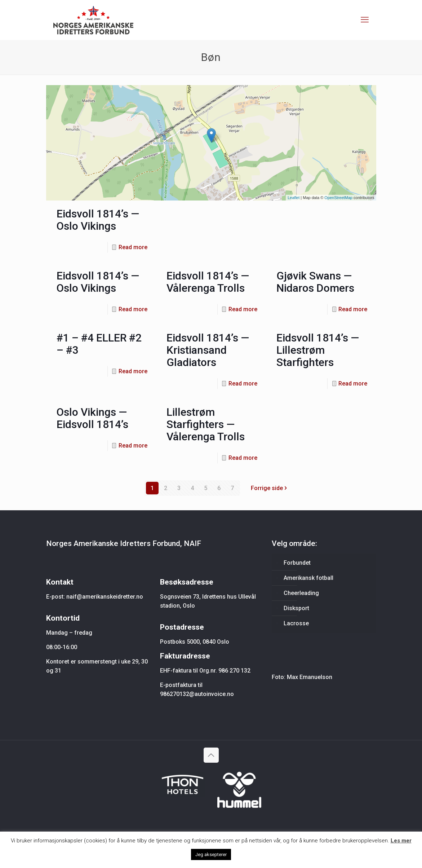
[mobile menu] (365, 20)
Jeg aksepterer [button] (211, 854)
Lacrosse (296, 623)
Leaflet (294, 198)
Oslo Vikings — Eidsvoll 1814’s (92, 418)
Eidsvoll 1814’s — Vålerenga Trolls (208, 282)
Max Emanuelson (310, 677)
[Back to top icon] (211, 755)
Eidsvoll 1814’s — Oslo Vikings (98, 220)
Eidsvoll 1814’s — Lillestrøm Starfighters (318, 350)
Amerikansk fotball (308, 578)
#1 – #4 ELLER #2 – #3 (99, 344)
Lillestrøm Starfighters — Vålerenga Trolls (206, 424)
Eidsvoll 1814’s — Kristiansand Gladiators (208, 350)
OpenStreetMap (338, 198)
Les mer (401, 841)
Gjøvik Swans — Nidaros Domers (315, 282)
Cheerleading (301, 593)
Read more (133, 247)
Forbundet (297, 563)
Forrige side (270, 488)
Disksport (296, 608)
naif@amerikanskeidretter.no (105, 597)
